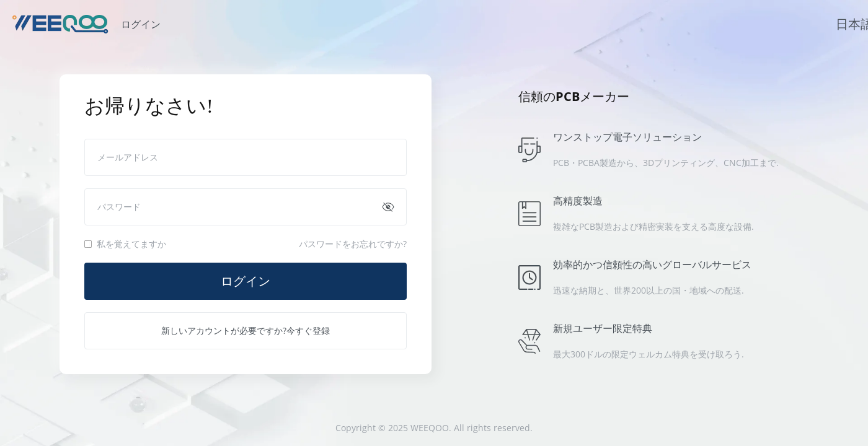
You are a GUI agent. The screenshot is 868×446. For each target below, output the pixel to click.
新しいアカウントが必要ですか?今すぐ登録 (246, 330)
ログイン (246, 281)
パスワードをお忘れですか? (353, 244)
